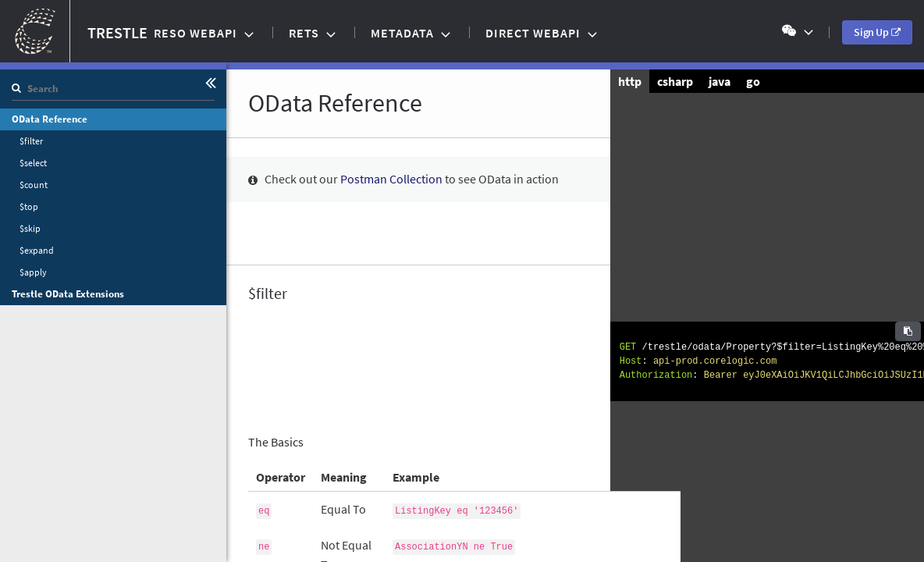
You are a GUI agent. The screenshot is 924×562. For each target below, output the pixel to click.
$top (29, 206)
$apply (33, 272)
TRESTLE (74, 31)
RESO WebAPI (197, 33)
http (630, 81)
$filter (31, 141)
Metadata (404, 33)
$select (33, 163)
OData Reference (50, 119)
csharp (675, 81)
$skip (30, 228)
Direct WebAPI (535, 33)
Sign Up (883, 32)
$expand (37, 250)
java (720, 81)
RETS (306, 33)
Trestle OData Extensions (68, 294)
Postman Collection (391, 179)
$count (34, 185)
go (753, 81)
